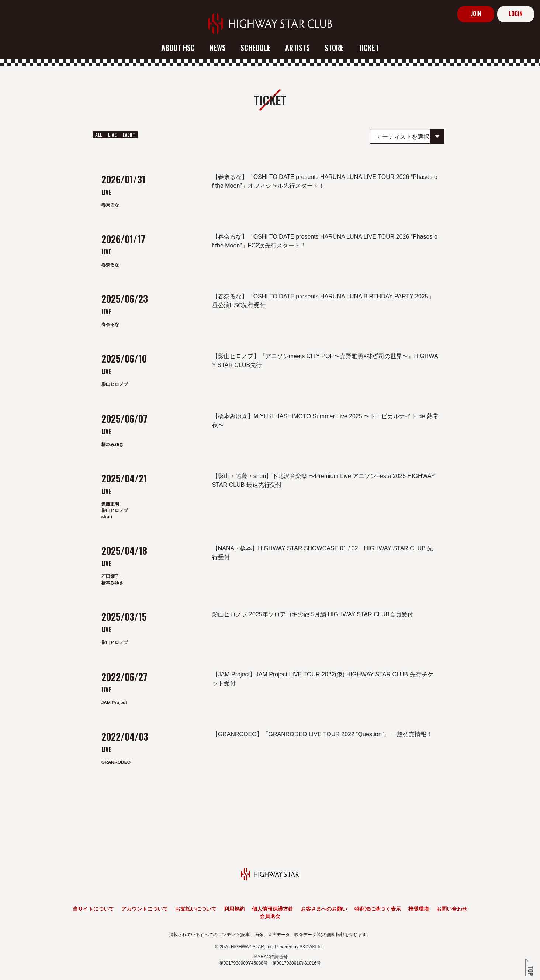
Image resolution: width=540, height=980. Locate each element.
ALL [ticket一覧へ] (99, 135)
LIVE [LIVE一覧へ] (112, 135)
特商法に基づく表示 (378, 909)
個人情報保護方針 (273, 909)
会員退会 (270, 916)
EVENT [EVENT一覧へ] (129, 135)
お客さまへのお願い (324, 909)
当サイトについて (93, 909)
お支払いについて (196, 909)
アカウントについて (145, 909)
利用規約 (234, 909)
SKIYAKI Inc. (312, 947)
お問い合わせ (452, 909)
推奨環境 (419, 909)
